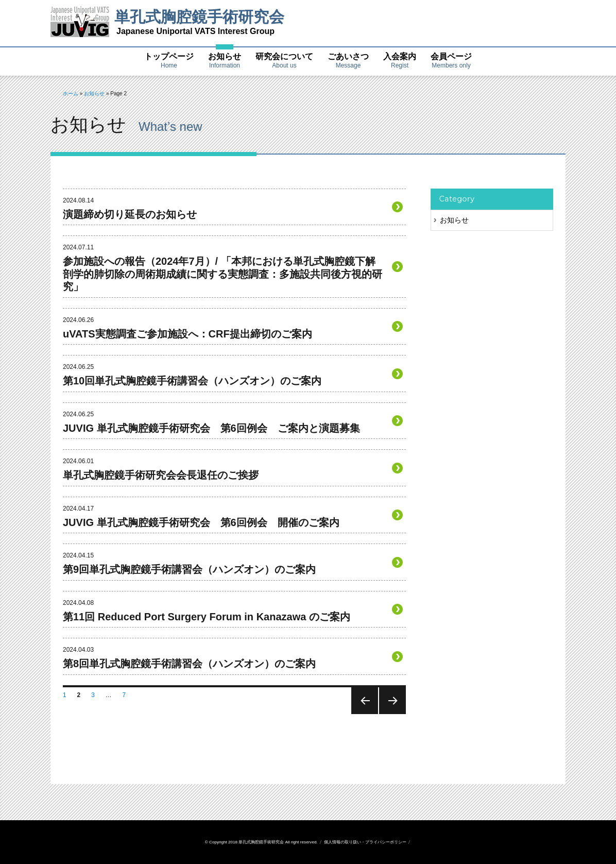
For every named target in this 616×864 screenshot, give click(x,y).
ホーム (71, 94)
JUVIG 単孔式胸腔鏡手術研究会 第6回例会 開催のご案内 (201, 522)
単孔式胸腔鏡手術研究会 (199, 17)
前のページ (364, 714)
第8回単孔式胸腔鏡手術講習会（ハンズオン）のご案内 (189, 664)
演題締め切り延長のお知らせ (130, 214)
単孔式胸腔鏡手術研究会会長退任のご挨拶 (161, 475)
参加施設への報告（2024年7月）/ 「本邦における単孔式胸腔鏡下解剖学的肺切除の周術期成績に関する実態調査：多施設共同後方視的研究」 (223, 274)
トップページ (169, 61)
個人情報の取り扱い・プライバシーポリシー (365, 842)
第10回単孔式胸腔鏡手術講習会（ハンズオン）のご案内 (192, 381)
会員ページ (451, 61)
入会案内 (400, 61)
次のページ (392, 714)
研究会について (284, 61)
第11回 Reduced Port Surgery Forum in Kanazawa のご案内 (207, 617)
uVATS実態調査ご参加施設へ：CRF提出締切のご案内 (187, 334)
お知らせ (225, 61)
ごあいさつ (348, 61)
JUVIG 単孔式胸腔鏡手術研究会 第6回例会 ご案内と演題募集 (211, 428)
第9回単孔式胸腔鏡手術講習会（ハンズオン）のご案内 (189, 569)
